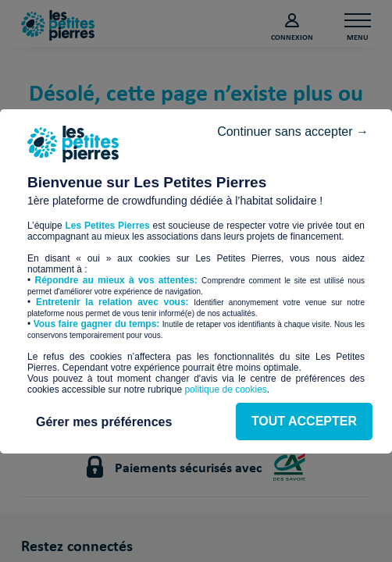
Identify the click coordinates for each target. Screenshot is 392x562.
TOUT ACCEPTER (196, 347)
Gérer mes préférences (196, 393)
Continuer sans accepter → (285, 102)
